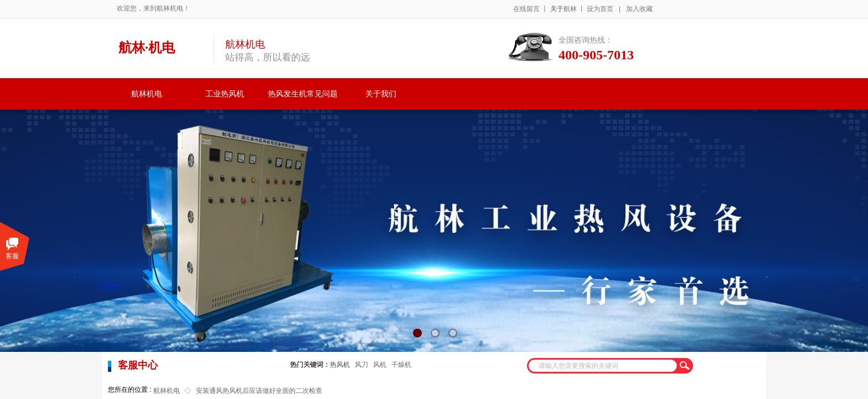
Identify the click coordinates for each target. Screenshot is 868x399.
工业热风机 (225, 94)
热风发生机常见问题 (303, 94)
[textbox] (603, 366)
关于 (557, 9)
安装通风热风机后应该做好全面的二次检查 (259, 391)
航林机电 (147, 94)
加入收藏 (639, 9)
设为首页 (600, 9)
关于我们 (381, 94)
